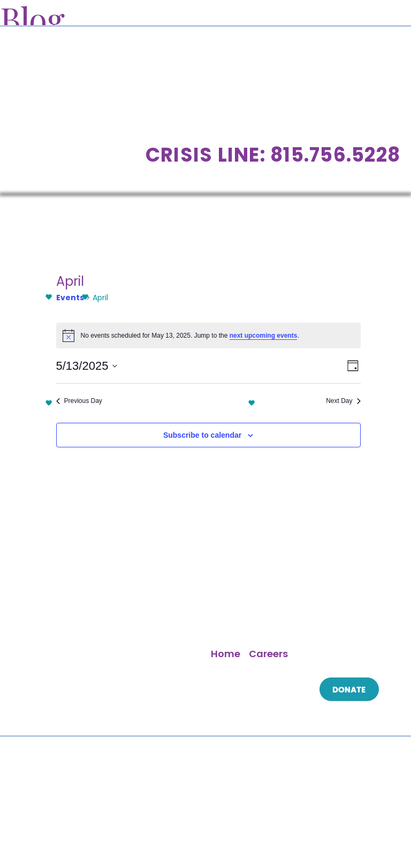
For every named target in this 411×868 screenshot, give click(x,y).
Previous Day (79, 401)
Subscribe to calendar (202, 435)
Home (226, 654)
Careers (268, 654)
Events (70, 298)
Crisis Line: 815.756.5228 (273, 155)
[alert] (208, 336)
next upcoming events (264, 336)
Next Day (343, 401)
